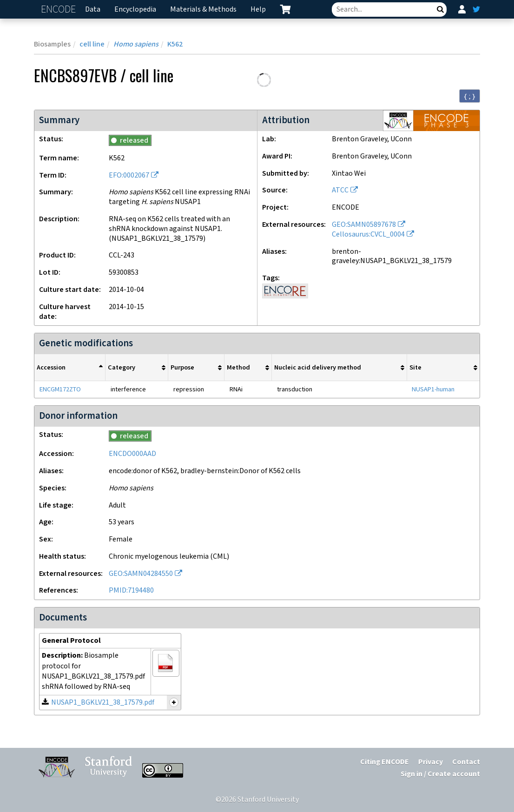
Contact (466, 762)
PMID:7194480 (131, 591)
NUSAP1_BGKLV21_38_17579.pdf (103, 703)
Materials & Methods (203, 10)
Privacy (431, 762)
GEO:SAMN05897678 (364, 225)
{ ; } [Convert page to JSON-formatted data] (470, 96)
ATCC (340, 190)
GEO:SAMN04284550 (141, 574)
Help (258, 10)
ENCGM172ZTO (60, 389)
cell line (92, 44)
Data (93, 10)
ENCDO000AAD (132, 454)
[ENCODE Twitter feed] (476, 9)
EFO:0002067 (129, 175)
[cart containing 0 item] (285, 9)
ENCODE (59, 10)
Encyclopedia (135, 10)
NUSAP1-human (433, 389)
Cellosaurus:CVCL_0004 (368, 234)
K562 (175, 44)
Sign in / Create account (440, 774)
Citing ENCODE (385, 762)
